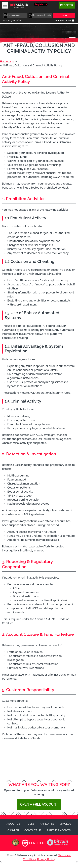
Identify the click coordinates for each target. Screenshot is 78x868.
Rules (30, 824)
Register (67, 5)
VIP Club (65, 824)
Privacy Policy (46, 859)
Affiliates (47, 824)
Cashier (13, 830)
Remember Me (63, 20)
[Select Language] (41, 4)
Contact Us (33, 830)
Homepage (7, 61)
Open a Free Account (39, 804)
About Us (13, 824)
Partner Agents (59, 830)
